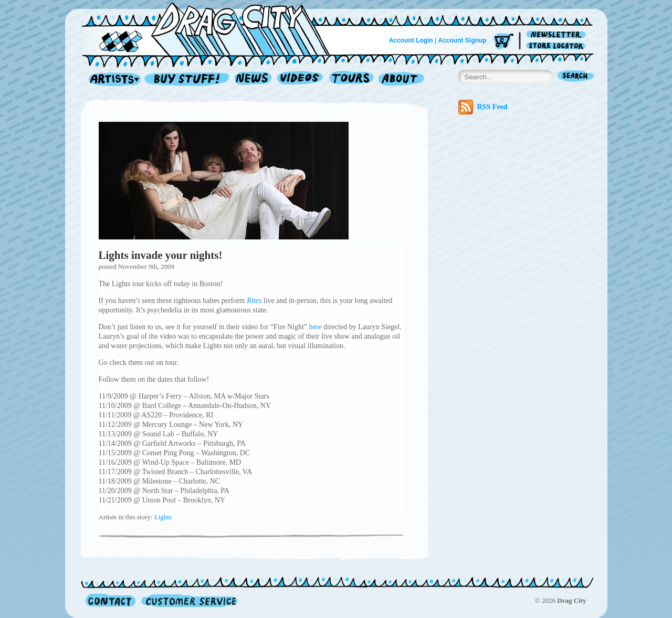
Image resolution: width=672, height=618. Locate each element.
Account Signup (463, 40)
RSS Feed (483, 107)
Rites (254, 301)
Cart (503, 42)
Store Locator (558, 46)
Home (212, 28)
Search (576, 77)
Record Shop (188, 80)
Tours (351, 80)
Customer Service (188, 600)
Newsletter (558, 35)
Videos (301, 80)
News (254, 80)
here (316, 327)
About (401, 80)
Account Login (411, 40)
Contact (111, 600)
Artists (112, 80)
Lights (163, 517)
